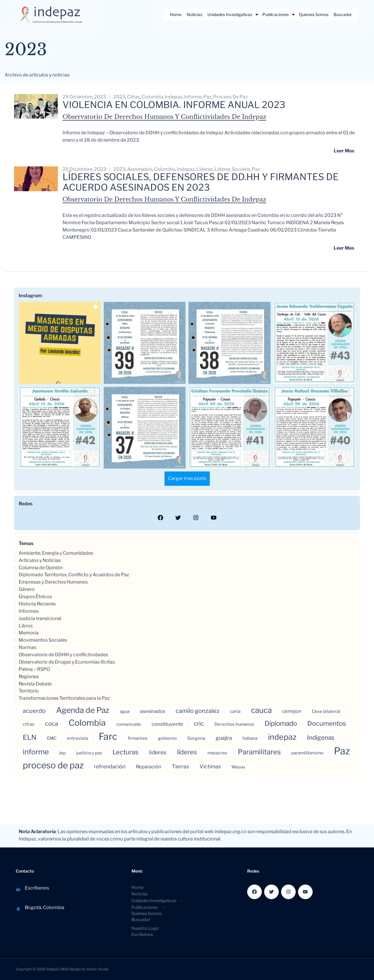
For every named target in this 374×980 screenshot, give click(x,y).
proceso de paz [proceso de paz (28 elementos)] (53, 766)
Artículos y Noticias (40, 561)
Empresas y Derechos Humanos (53, 583)
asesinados (140, 169)
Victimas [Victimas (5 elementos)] (210, 767)
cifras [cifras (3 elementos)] (29, 725)
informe (193, 97)
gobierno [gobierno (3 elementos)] (167, 739)
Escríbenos (37, 888)
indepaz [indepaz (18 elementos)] (282, 738)
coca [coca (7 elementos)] (52, 724)
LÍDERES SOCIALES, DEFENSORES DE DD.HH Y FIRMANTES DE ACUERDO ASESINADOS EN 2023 (202, 183)
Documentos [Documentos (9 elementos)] (327, 724)
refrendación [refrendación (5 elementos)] (110, 767)
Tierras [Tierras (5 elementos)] (180, 767)
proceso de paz (231, 97)
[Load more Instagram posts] (187, 479)
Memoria (29, 633)
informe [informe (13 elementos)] (36, 752)
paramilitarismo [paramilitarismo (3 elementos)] (307, 753)
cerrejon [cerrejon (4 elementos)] (292, 712)
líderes (205, 169)
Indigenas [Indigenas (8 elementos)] (321, 738)
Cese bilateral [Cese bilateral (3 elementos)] (326, 712)
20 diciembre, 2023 (84, 169)
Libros (26, 626)
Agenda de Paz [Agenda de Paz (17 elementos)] (83, 711)
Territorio (29, 691)
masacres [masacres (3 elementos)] (217, 753)
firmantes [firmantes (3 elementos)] (138, 739)
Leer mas (344, 151)
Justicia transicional (40, 619)
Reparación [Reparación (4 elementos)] (149, 767)
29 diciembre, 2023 (84, 97)
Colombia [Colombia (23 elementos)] (87, 723)
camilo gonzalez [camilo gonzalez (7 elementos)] (198, 711)
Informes (29, 612)
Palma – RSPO (34, 670)
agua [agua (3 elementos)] (125, 712)
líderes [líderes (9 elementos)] (187, 753)
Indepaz (53, 969)
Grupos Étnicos (35, 597)
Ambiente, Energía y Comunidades (56, 554)
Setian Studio (97, 969)
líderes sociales (232, 169)
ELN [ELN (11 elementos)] (30, 738)
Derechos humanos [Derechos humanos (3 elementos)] (234, 725)
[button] (60, 344)
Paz (207, 97)
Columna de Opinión (41, 568)
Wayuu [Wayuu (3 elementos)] (238, 767)
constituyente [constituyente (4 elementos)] (167, 725)
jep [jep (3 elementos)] (63, 753)
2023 (119, 97)
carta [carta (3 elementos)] (235, 712)
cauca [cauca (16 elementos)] (261, 711)
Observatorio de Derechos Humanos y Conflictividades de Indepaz (164, 117)
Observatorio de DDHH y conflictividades (63, 655)
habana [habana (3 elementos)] (250, 739)
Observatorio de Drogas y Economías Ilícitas (67, 663)
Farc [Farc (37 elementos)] (108, 737)
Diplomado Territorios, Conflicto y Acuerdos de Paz (74, 575)
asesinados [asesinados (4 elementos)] (153, 712)
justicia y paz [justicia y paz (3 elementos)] (89, 753)
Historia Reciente (37, 604)
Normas (27, 648)
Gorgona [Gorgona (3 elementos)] (196, 739)
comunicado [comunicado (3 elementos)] (129, 725)
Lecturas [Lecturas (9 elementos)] (125, 753)
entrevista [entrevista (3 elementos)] (78, 739)
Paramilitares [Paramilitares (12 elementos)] (259, 752)
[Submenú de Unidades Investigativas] (257, 15)
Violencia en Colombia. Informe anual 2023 (175, 105)
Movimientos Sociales (43, 641)
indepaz (174, 97)
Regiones (29, 677)
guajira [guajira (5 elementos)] (224, 738)
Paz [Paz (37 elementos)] (342, 752)
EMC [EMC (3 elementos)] (52, 739)
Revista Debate (35, 684)
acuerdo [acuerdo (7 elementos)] (34, 711)
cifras (134, 97)
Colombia (152, 97)
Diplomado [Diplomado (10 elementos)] (281, 724)
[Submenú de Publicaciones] (293, 15)
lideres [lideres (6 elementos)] (158, 753)
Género (27, 590)
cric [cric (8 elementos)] (199, 724)
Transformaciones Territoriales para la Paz (64, 699)
